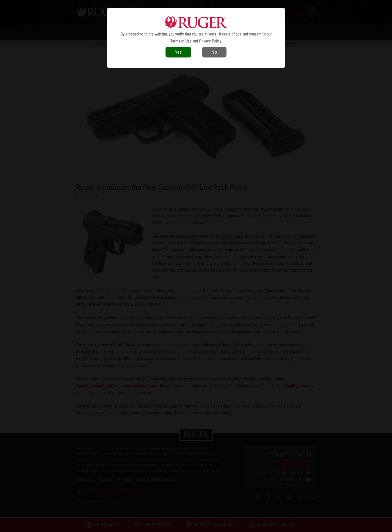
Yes (178, 52)
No (214, 52)
